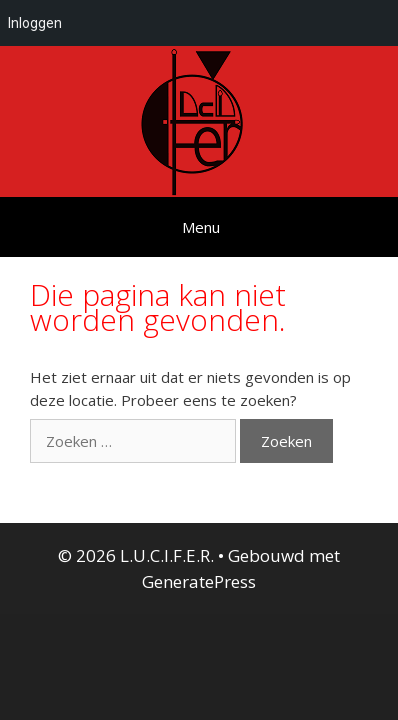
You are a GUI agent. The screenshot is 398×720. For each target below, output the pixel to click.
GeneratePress (199, 581)
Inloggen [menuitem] (35, 23)
